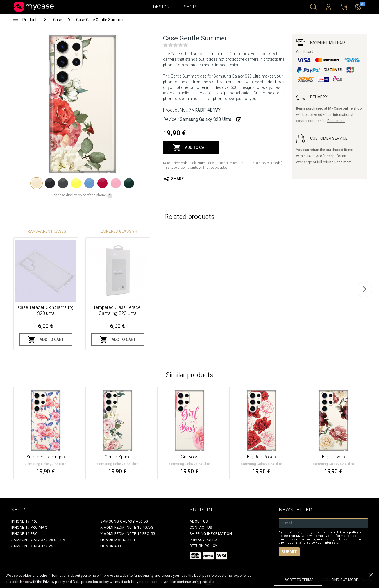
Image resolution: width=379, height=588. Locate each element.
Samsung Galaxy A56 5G (124, 521)
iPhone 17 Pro (25, 521)
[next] (364, 290)
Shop (190, 7)
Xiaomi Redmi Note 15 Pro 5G (128, 534)
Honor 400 (111, 546)
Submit (289, 552)
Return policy (204, 546)
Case (58, 20)
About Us (199, 521)
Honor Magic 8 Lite (119, 540)
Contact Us (201, 527)
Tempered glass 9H (118, 231)
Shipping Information (211, 534)
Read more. (336, 121)
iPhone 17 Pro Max (29, 527)
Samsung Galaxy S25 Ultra (38, 540)
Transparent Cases (46, 231)
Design (161, 7)
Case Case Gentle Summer (100, 20)
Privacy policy (204, 540)
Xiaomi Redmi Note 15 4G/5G (127, 527)
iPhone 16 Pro (25, 534)
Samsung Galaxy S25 (32, 546)
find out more (345, 580)
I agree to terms (298, 580)
